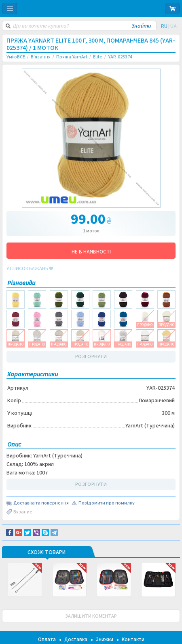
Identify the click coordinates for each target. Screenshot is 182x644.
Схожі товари (47, 553)
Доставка (76, 640)
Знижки (105, 640)
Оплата (47, 640)
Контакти (133, 640)
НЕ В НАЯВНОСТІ (91, 252)
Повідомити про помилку (107, 503)
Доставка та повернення (41, 503)
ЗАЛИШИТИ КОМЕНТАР (91, 616)
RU (164, 26)
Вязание (23, 512)
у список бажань (30, 269)
